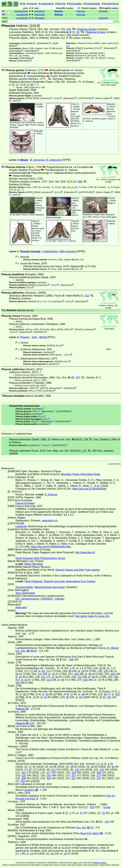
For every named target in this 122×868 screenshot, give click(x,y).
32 (53, 674)
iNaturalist (109, 48)
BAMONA (39, 332)
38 (90, 674)
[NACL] (29, 329)
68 (63, 680)
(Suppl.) (78, 82)
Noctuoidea (75, 4)
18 (83, 671)
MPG (67, 329)
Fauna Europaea (25, 503)
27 (17, 85)
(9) (65, 378)
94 (81, 697)
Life (23, 4)
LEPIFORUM (85, 98)
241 (43, 677)
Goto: (58, 21)
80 (25, 694)
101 (109, 697)
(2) (98, 58)
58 (75, 187)
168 (71, 660)
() (81, 11)
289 (116, 677)
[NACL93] (92, 56)
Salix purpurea (68, 251)
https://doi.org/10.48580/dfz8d (89, 489)
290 (64, 187)
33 (100, 668)
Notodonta (39, 11)
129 (77, 770)
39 (20, 56)
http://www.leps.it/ (85, 552)
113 (68, 46)
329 (85, 680)
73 (34, 697)
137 (40, 674)
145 (69, 29)
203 (69, 35)
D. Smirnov (76, 125)
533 (92, 807)
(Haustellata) (56, 32)
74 (99, 680)
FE (103, 56)
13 (48, 671)
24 (78, 32)
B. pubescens (54, 160)
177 (84, 451)
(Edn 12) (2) (62, 182)
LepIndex (89, 48)
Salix (34, 337)
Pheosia (59, 11)
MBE (117, 98)
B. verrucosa (37, 160)
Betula (24, 160)
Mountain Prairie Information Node (81, 474)
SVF (15, 101)
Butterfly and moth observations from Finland (70, 581)
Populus (25, 337)
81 (47, 694)
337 (99, 778)
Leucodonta (22, 15)
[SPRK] (29, 98)
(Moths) (69, 296)
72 (81, 813)
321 (74, 778)
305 (49, 778)
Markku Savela (100, 863)
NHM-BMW (27, 43)
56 (93, 677)
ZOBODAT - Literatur (53, 599)
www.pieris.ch (50, 521)
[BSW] (36, 98)
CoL (97, 48)
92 (45, 697)
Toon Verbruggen (109, 217)
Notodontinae (111, 4)
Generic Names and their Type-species (78, 570)
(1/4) (71, 260)
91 (117, 694)
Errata (107, 807)
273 (80, 677)
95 (68, 697)
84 (32, 85)
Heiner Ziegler (103, 98)
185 (76, 674)
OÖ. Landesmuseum (27, 599)
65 (105, 694)
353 (23, 781)
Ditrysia (61, 4)
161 (24, 773)
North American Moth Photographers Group (40, 558)
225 (24, 775)
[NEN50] (93, 53)
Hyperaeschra (21, 11)
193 (74, 773)
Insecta (33, 4)
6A (43, 671)
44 (20, 677)
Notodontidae (93, 4)
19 (65, 854)
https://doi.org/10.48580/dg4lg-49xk (51, 547)
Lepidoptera (47, 4)
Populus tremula (30, 251)
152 (87, 296)
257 (74, 775)
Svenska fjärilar (24, 587)
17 (30, 767)
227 (78, 378)
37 (72, 694)
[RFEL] (101, 53)
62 (26, 680)
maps (113, 85)
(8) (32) (64, 451)
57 (32, 671)
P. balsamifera (50, 251)
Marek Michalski (54, 217)
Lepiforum (21, 526)
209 (113, 674)
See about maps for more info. (93, 616)
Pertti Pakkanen (37, 215)
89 (70, 671)
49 (72, 767)
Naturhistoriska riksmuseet (50, 587)
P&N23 (79, 48)
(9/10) (65, 439)
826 (80, 182)
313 (49, 680)
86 (83, 694)
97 (30, 770)
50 (57, 677)
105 (106, 671)
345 (18, 683)
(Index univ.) (52, 35)
